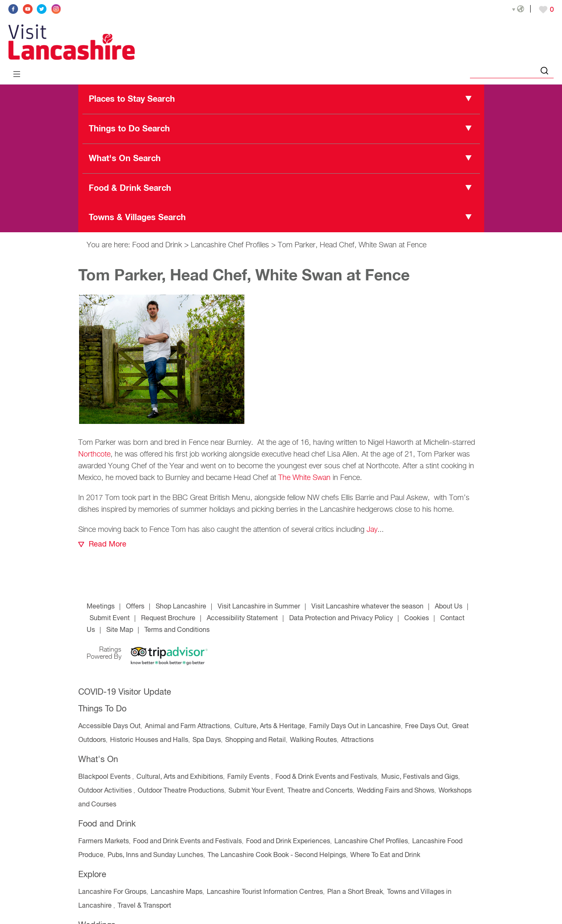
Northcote (94, 454)
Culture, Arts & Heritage (270, 726)
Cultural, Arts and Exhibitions (180, 777)
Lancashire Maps (177, 892)
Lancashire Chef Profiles (230, 245)
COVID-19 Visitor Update (125, 692)
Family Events (249, 777)
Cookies (417, 619)
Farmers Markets (104, 842)
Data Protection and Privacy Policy (341, 619)
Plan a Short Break (355, 892)
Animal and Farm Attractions (187, 726)
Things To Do (102, 709)
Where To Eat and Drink (385, 855)
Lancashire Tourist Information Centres (265, 892)
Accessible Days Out (109, 726)
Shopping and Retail (255, 740)
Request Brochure (168, 619)
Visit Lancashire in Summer (259, 607)
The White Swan (304, 478)
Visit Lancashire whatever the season (367, 607)
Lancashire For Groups (112, 892)
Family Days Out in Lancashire (355, 726)
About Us (449, 607)
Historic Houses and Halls (149, 740)
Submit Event (110, 619)
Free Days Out (426, 726)
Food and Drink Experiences (288, 842)
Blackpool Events (105, 777)
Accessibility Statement (242, 619)
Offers (135, 607)
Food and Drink (157, 245)
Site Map (120, 630)
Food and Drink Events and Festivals (187, 842)
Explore (92, 875)
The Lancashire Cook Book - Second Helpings (277, 855)
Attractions (357, 740)
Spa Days (207, 740)
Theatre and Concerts (320, 791)
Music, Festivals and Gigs (420, 777)
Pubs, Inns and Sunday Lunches (155, 855)
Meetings (101, 607)
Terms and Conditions (177, 630)
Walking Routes (313, 740)
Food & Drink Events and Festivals (326, 777)
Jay (372, 530)
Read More (108, 544)
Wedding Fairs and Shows (396, 791)
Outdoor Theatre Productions (181, 791)
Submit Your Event (256, 791)
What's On (98, 760)
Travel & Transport (144, 906)
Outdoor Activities (106, 791)
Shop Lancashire (181, 607)
